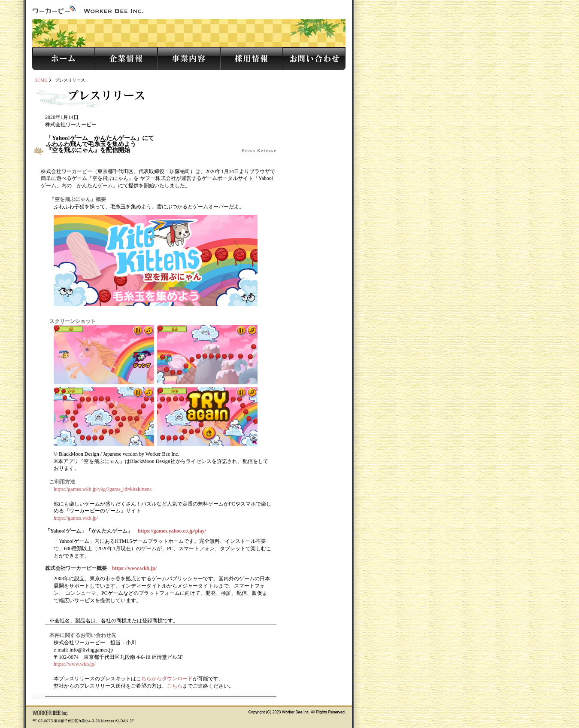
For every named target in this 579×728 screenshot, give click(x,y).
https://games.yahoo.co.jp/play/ (172, 531)
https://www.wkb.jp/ (134, 568)
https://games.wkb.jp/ (76, 518)
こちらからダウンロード (164, 679)
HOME (41, 80)
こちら (175, 686)
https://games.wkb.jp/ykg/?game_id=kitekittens (103, 489)
